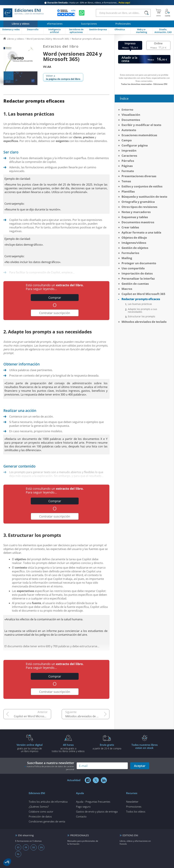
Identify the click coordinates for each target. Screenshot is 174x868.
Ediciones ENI (24, 13)
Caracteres (129, 156)
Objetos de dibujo (134, 238)
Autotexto (129, 130)
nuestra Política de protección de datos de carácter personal (50, 768)
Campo (127, 140)
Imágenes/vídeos (134, 243)
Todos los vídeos (136, 811)
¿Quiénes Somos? (39, 807)
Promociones (134, 807)
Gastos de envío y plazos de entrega (97, 811)
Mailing (127, 258)
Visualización (131, 115)
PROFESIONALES (80, 835)
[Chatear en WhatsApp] (82, 13)
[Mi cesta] (158, 13)
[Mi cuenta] (168, 13)
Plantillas (128, 191)
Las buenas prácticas (140, 304)
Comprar (55, 298)
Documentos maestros (138, 222)
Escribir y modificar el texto (141, 125)
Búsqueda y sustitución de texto (144, 197)
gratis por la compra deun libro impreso (30, 748)
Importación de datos (137, 273)
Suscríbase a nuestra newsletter (50, 766)
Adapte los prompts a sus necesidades (142, 310)
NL (18, 854)
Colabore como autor (41, 811)
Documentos (131, 120)
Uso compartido (133, 268)
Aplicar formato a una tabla (141, 232)
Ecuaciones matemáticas (139, 135)
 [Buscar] (146, 13)
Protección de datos (40, 816)
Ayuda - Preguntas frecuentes (93, 802)
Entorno (127, 110)
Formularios (130, 253)
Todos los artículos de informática (48, 802)
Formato (128, 171)
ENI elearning (26, 835)
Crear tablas (130, 227)
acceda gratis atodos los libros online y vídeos (68, 748)
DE (34, 847)
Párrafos (128, 161)
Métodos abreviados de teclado (86, 716)
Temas (126, 181)
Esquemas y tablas (135, 217)
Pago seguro (83, 807)
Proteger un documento (139, 263)
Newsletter (132, 802)
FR (26, 847)
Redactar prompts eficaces (141, 299)
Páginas (127, 166)
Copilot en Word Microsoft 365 (32, 716)
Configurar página (135, 145)
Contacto (81, 816)
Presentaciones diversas (139, 176)
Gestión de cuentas (135, 284)
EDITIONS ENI (130, 835)
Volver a (63, 77)
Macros (127, 289)
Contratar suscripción (55, 313)
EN (41, 847)
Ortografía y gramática (138, 202)
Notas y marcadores (136, 212)
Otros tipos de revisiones (139, 207)
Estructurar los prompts (142, 316)
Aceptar (140, 766)
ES (18, 847)
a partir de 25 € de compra (107, 746)
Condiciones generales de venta (47, 821)
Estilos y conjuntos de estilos (142, 186)
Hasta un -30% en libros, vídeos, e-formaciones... (87, 3)
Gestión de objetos (135, 248)
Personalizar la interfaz (138, 278)
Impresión (129, 150)
